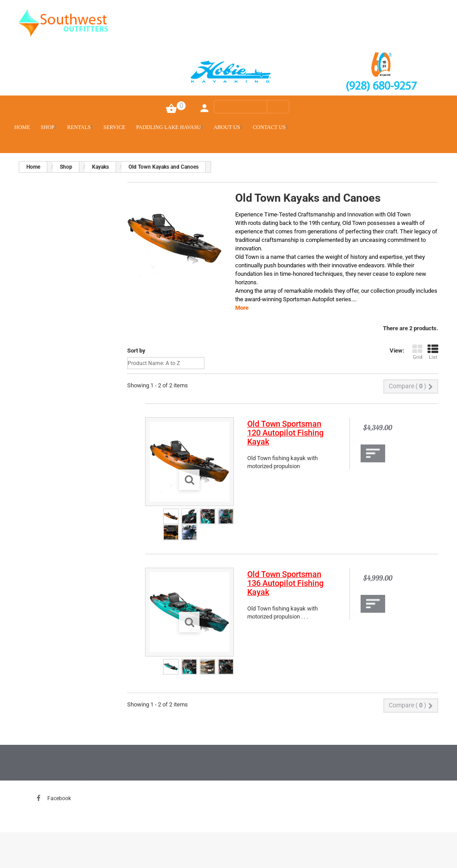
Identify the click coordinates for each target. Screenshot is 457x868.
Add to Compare (373, 453)
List (433, 352)
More (242, 308)
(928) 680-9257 (381, 87)
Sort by (136, 351)
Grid (417, 352)
